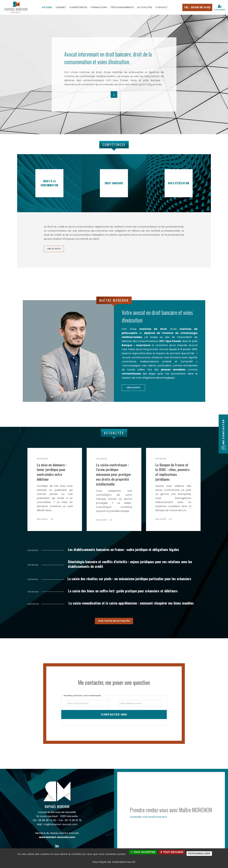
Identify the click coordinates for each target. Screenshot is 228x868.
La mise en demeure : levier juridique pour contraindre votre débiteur (52, 473)
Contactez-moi (114, 716)
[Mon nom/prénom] (88, 705)
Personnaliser (199, 854)
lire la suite (54, 249)
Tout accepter (143, 852)
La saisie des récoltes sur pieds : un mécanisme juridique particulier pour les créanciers (132, 580)
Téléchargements (122, 7)
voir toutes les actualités (114, 623)
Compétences (78, 7)
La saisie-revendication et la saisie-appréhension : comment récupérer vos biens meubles (134, 605)
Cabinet (61, 7)
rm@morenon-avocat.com (60, 826)
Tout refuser (172, 852)
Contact (162, 7)
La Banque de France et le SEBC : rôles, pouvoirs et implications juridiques (173, 473)
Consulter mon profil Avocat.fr (149, 819)
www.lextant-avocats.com (57, 839)
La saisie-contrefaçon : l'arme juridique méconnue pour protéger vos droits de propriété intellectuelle (114, 475)
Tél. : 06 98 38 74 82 (197, 7)
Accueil (47, 7)
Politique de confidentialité (114, 862)
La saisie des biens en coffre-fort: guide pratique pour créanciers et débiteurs (126, 592)
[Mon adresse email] (140, 705)
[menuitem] (47, 7)
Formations (99, 7)
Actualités (145, 7)
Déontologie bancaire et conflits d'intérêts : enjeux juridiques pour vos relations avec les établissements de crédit (133, 565)
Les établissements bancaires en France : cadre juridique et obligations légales (126, 551)
